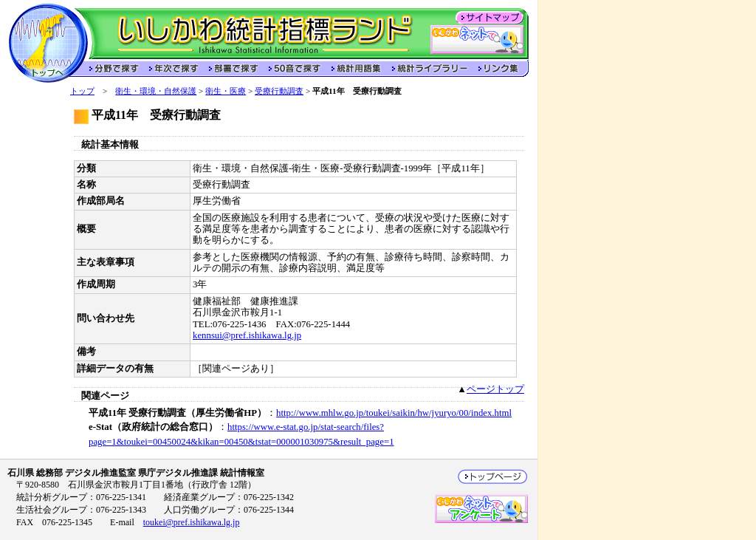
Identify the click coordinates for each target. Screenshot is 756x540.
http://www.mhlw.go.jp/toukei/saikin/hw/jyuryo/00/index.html (394, 413)
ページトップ (495, 389)
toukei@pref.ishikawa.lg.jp (192, 522)
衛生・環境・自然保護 (156, 91)
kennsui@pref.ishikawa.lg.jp (247, 335)
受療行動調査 (279, 91)
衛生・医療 (226, 91)
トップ (82, 91)
